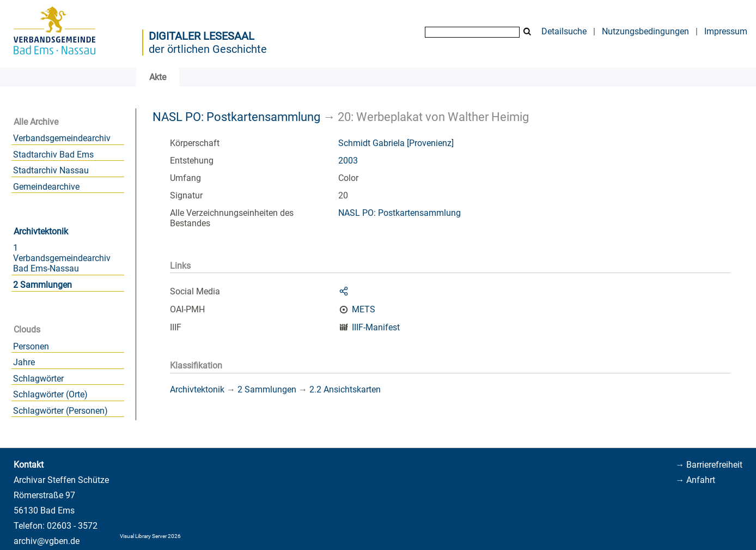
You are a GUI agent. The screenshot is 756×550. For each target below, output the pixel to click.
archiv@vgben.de (47, 541)
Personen (31, 346)
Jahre (24, 362)
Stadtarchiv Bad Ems (53, 155)
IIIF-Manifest (376, 327)
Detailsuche (564, 31)
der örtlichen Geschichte (208, 49)
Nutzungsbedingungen (645, 31)
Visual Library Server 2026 (150, 536)
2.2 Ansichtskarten (345, 389)
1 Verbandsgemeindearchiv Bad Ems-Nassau (62, 258)
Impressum (726, 31)
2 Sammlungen (42, 285)
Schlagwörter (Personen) (60, 411)
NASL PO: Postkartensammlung (236, 117)
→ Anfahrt (695, 480)
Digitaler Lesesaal (202, 36)
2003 (348, 161)
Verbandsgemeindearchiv (62, 138)
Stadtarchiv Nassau (51, 170)
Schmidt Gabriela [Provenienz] (396, 143)
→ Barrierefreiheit (709, 465)
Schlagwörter (38, 379)
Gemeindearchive (46, 187)
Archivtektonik (41, 231)
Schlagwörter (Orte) (50, 394)
